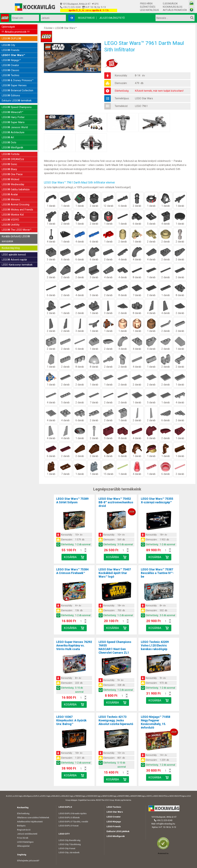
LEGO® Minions (11, 199)
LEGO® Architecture (13, 132)
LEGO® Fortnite (11, 154)
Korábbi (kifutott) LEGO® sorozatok (16, 239)
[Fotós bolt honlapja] (192, 10)
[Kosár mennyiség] (81, 550)
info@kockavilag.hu (166, 824)
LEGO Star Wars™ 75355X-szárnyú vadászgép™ (157, 500)
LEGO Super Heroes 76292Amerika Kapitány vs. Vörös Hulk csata (74, 645)
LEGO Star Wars (144, 98)
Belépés (21, 826)
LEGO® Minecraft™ (12, 112)
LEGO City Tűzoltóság (70, 844)
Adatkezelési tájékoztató (30, 822)
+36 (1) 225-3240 (72, 7)
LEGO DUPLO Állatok (69, 818)
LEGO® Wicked (10, 179)
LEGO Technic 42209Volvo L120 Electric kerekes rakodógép (155, 645)
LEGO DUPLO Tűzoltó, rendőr (73, 822)
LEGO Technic (114, 807)
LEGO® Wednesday (13, 184)
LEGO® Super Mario (13, 122)
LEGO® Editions (11, 95)
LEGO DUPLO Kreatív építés (73, 813)
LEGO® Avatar (10, 194)
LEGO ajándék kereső (14, 255)
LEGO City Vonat (67, 848)
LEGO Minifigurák (116, 836)
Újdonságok (170, 4)
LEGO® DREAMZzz (13, 159)
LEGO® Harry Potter (13, 117)
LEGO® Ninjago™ (11, 60)
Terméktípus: (122, 98)
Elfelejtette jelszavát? (28, 861)
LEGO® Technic (10, 75)
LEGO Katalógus (149, 10)
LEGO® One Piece (12, 174)
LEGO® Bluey (9, 169)
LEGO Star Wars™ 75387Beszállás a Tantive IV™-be (157, 573)
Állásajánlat (23, 846)
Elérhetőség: (122, 91)
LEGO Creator (114, 817)
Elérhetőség (148, 7)
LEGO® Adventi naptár (14, 260)
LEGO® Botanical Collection (17, 90)
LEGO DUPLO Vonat (68, 826)
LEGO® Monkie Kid (13, 215)
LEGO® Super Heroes (14, 85)
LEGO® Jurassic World (15, 127)
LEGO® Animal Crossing (15, 205)
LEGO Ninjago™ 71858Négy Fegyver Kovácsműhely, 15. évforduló (156, 722)
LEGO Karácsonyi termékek (17, 265)
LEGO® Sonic (9, 164)
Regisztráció (86, 18)
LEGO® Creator (10, 65)
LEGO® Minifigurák (12, 147)
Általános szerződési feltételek (33, 818)
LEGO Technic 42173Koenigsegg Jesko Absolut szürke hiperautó (116, 720)
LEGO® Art (8, 137)
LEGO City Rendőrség (69, 840)
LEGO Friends (114, 826)
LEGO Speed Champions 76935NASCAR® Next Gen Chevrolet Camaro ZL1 (115, 647)
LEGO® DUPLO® (11, 38)
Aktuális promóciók (175, 10)
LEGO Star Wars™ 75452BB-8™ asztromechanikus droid (116, 502)
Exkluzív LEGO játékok (118, 831)
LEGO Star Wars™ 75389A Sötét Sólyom (72, 500)
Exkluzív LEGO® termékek (17, 101)
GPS (95, 4)
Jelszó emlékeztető (112, 18)
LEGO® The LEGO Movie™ (17, 230)
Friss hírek (146, 4)
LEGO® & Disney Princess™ (18, 80)
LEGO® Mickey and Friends (17, 210)
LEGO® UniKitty (11, 225)
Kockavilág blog (173, 7)
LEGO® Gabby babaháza (16, 189)
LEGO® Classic (10, 70)
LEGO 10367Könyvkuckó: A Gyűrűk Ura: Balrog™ (71, 720)
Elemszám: (121, 83)
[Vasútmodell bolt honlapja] (192, 3)
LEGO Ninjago (114, 822)
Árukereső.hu (163, 853)
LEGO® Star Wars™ (13, 55)
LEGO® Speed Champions (17, 107)
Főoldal (48, 28)
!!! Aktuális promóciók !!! (16, 32)
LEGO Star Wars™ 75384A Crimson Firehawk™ (72, 571)
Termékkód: (121, 106)
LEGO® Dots (9, 142)
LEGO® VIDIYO (10, 220)
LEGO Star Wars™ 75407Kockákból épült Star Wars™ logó (115, 573)
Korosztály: (121, 75)
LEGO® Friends (10, 50)
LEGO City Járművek (69, 852)
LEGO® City (8, 45)
